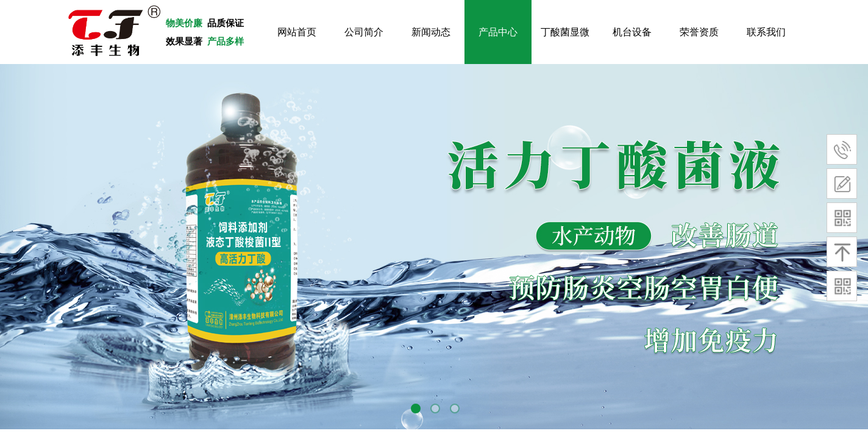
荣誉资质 (699, 32)
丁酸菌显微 (565, 32)
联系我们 (766, 32)
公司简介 (364, 32)
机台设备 (632, 32)
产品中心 (498, 32)
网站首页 (297, 32)
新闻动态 (431, 32)
